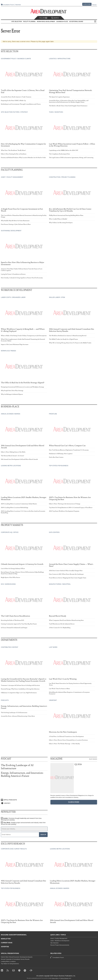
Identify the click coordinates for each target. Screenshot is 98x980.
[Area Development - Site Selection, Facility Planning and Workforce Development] (49, 11)
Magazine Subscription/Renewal (14, 935)
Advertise (18, 5)
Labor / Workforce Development (60, 941)
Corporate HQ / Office (10, 532)
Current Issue (7, 943)
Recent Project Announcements (60, 945)
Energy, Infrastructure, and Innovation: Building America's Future (22, 774)
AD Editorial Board (76, 21)
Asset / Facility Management (12, 177)
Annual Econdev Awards (11, 414)
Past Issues (93, 759)
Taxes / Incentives (56, 112)
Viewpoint (53, 700)
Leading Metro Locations (11, 466)
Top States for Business (59, 466)
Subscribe (87, 4)
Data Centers (54, 532)
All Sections (95, 22)
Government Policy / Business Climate (16, 59)
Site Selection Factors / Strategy (14, 112)
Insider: (21, 819)
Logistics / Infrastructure (60, 59)
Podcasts (5, 700)
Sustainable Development (11, 231)
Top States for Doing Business (10, 964)
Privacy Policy (55, 978)
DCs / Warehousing (8, 584)
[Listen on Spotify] (24, 803)
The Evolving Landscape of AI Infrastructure (17, 767)
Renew (94, 5)
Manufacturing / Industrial (60, 584)
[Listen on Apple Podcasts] (24, 800)
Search (55, 18)
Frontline (53, 414)
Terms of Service (64, 978)
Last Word (53, 647)
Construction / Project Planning (62, 177)
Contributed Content (10, 647)
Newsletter (6, 939)
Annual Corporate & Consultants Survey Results (15, 959)
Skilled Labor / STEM (57, 297)
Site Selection (54, 943)
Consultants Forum (8, 5)
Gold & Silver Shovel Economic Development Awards (17, 957)
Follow (43, 18)
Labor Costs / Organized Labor (13, 297)
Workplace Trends (8, 351)
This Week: (23, 823)
